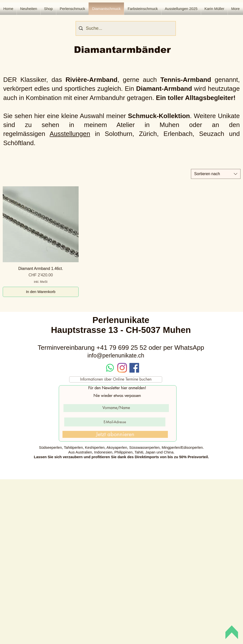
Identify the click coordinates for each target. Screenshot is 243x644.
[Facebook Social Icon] (134, 368)
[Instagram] (122, 368)
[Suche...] (125, 28)
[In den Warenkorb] (41, 292)
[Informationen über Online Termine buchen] (116, 379)
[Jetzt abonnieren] (115, 434)
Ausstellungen (70, 134)
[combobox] (216, 174)
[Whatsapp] (110, 368)
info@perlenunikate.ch (116, 355)
